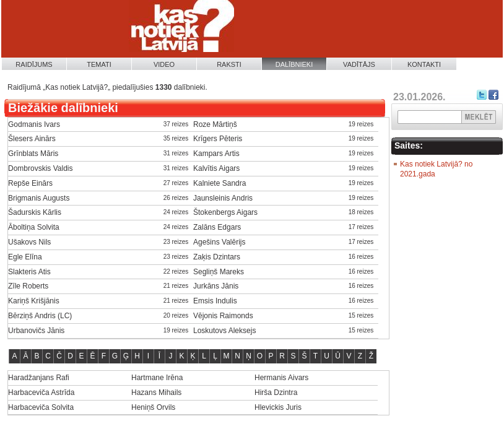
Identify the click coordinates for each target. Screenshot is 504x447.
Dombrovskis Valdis (40, 168)
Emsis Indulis (215, 301)
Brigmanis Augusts (39, 198)
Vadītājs (359, 64)
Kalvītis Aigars (216, 168)
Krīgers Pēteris (218, 139)
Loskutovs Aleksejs (224, 331)
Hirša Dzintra (276, 393)
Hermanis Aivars (281, 378)
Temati (99, 64)
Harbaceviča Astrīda (41, 393)
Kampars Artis (216, 154)
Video (164, 64)
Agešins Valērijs (219, 242)
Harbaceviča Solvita (41, 407)
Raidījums (34, 64)
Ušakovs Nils (29, 242)
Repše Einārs (30, 183)
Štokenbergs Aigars (225, 212)
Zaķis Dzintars (217, 257)
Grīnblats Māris (33, 154)
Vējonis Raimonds (223, 316)
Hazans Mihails (156, 393)
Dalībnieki (294, 64)
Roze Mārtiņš (215, 124)
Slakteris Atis (29, 272)
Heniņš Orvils (153, 407)
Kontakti (424, 64)
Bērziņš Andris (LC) (40, 316)
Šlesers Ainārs (32, 139)
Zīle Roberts (28, 286)
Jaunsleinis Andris (223, 198)
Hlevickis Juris (278, 407)
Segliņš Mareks (219, 272)
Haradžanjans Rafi (39, 378)
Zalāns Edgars (217, 227)
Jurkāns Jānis (216, 286)
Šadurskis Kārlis (35, 212)
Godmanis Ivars (34, 124)
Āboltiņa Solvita (34, 227)
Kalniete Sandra (219, 183)
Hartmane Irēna (157, 378)
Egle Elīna (25, 257)
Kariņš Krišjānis (34, 301)
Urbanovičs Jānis (36, 331)
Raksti (229, 64)
